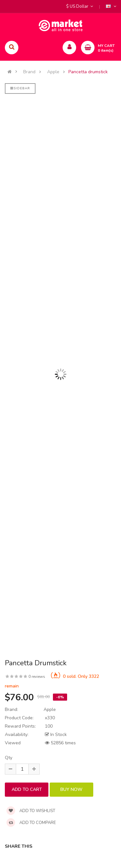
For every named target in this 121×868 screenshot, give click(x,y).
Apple (53, 72)
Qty (9, 758)
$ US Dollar (80, 6)
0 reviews (37, 677)
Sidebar (20, 88)
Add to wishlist (31, 811)
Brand (29, 72)
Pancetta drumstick (88, 72)
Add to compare (31, 823)
